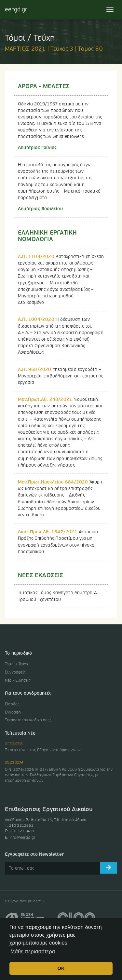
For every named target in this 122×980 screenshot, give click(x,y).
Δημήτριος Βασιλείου (40, 209)
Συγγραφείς (15, 673)
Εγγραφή (13, 713)
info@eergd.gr (23, 838)
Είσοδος (12, 704)
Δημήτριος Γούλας (37, 148)
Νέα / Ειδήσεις (18, 681)
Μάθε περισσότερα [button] (33, 952)
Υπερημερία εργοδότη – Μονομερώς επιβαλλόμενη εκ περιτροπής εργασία (61, 376)
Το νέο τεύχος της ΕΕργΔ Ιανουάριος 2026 (42, 750)
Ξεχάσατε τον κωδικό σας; (28, 720)
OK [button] (61, 968)
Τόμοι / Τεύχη (17, 664)
